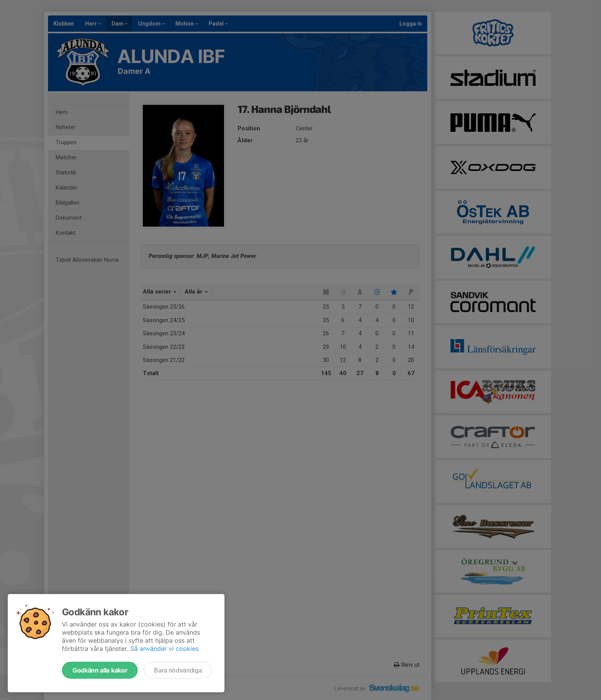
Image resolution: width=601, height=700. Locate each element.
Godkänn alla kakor (100, 670)
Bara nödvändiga (178, 670)
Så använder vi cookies (164, 649)
